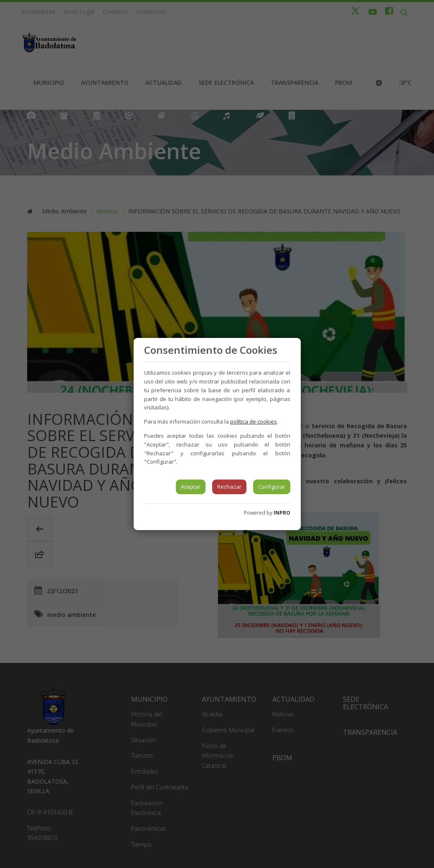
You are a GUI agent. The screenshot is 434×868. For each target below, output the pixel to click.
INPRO (282, 513)
